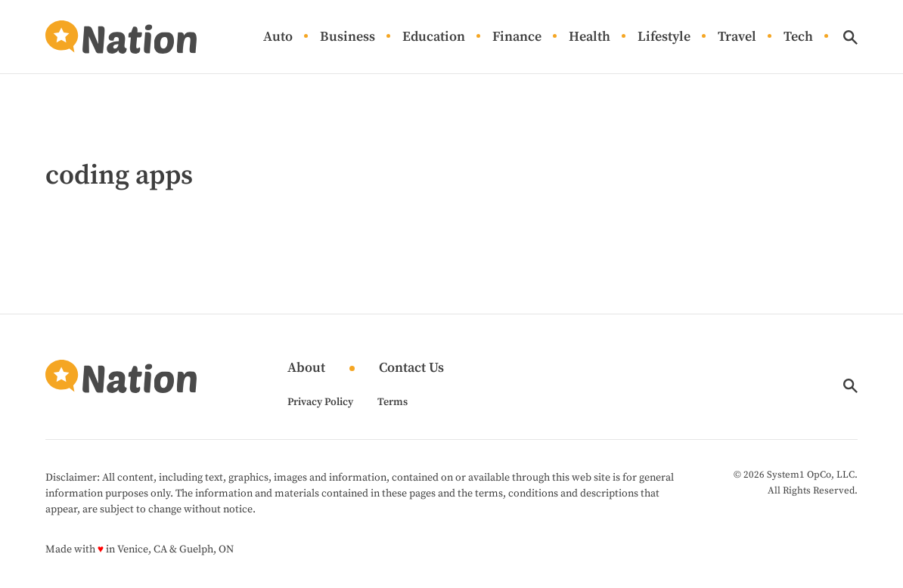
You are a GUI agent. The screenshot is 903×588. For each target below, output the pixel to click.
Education (434, 37)
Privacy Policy (320, 402)
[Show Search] (850, 37)
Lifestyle (664, 37)
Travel (737, 37)
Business (348, 37)
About (306, 368)
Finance (517, 37)
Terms (393, 402)
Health (590, 37)
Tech (798, 37)
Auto (278, 37)
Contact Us (411, 368)
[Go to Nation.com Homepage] (121, 37)
